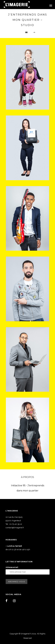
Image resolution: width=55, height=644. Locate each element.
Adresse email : (12, 567)
